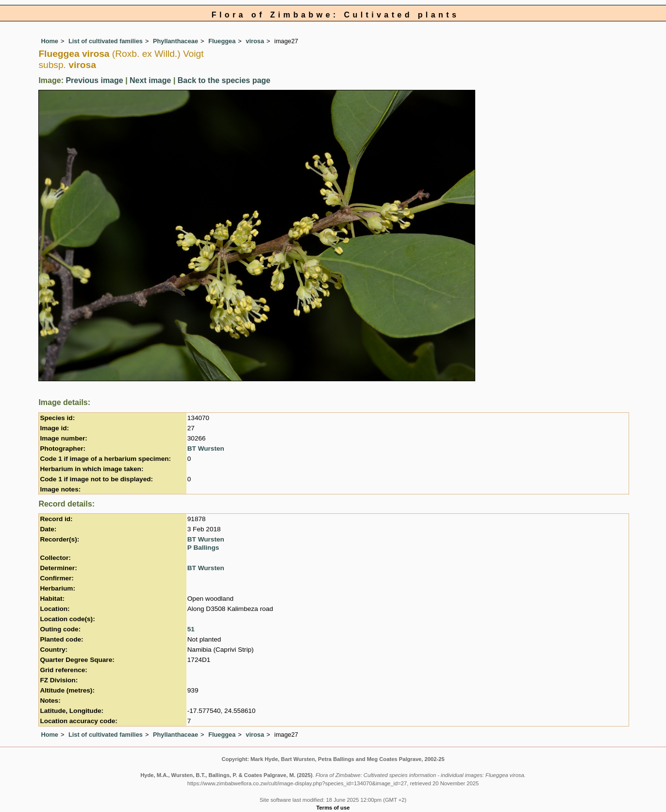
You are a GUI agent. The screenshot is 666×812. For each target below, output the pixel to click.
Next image (150, 80)
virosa (255, 41)
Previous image (94, 80)
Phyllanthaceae (175, 41)
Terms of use (333, 808)
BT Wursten (206, 448)
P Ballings (203, 548)
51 (191, 629)
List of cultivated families (106, 41)
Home (50, 41)
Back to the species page (224, 80)
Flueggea (222, 41)
